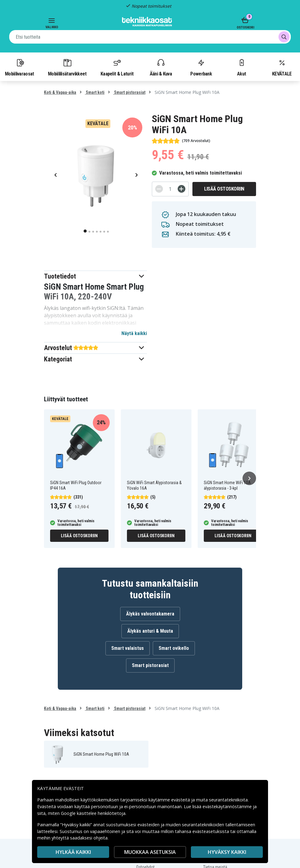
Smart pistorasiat (129, 92)
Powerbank (201, 67)
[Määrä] (170, 189)
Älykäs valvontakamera (150, 614)
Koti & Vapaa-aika (60, 92)
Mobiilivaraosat (20, 67)
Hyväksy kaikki (227, 852)
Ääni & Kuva (161, 67)
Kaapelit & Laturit (117, 67)
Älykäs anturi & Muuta (150, 631)
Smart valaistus (128, 648)
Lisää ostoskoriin (224, 189)
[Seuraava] (249, 478)
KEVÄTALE (282, 67)
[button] (95, 276)
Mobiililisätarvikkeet (67, 67)
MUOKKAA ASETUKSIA (150, 852)
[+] (182, 189)
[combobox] (150, 37)
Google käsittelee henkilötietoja (93, 813)
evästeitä (181, 800)
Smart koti (95, 92)
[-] (159, 189)
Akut (242, 67)
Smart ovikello (174, 648)
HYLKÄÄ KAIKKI (73, 852)
